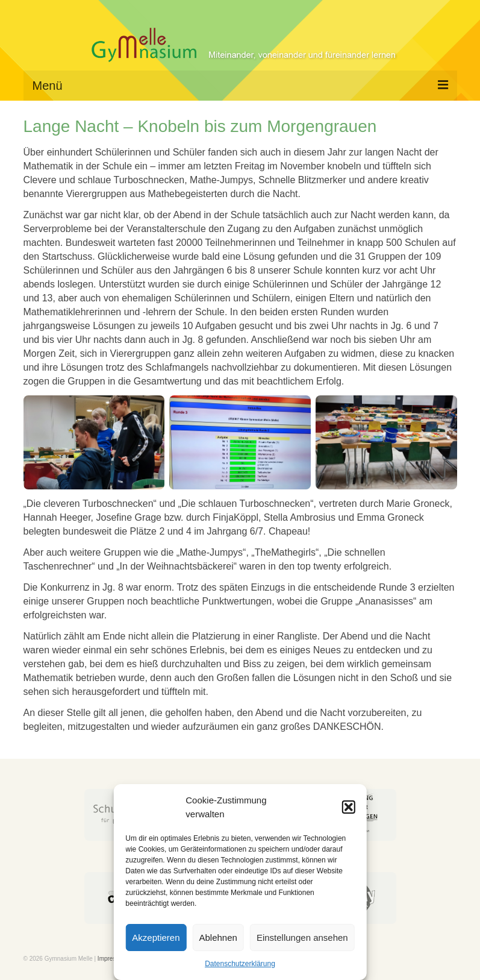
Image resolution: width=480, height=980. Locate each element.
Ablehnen (218, 938)
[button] (349, 807)
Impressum (112, 959)
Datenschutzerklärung (240, 964)
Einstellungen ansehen (302, 938)
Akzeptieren (156, 938)
